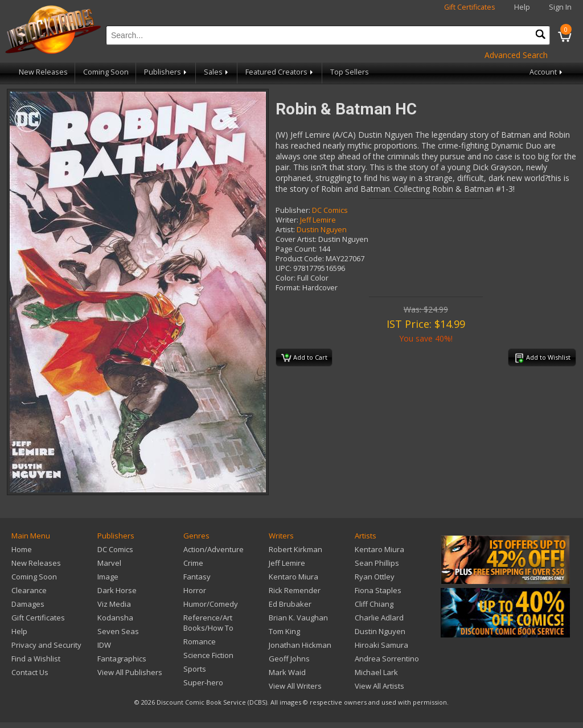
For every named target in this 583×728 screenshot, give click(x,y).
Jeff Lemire (318, 220)
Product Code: (300, 259)
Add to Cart (304, 358)
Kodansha (115, 618)
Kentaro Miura (293, 577)
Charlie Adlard (379, 618)
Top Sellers (350, 72)
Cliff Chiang (374, 604)
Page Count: (296, 249)
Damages (28, 604)
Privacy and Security (46, 645)
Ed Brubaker (290, 604)
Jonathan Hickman (300, 645)
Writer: (287, 220)
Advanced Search (516, 55)
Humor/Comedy (211, 604)
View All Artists (379, 686)
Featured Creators (280, 72)
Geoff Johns (289, 659)
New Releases (43, 72)
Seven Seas (118, 631)
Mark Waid (287, 672)
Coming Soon (106, 72)
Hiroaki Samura (381, 645)
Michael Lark (376, 672)
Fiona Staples (378, 590)
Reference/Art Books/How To (208, 623)
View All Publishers (130, 672)
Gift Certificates (470, 7)
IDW (104, 645)
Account (547, 72)
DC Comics (330, 210)
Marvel (109, 563)
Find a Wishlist (36, 659)
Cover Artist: (296, 239)
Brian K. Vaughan (298, 618)
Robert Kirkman (295, 549)
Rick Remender (295, 590)
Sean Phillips (377, 563)
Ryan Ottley (375, 577)
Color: (286, 278)
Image (108, 577)
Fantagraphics (122, 659)
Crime (193, 563)
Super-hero (203, 682)
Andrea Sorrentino (387, 659)
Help (522, 7)
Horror (195, 590)
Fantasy (197, 577)
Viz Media (114, 604)
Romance (200, 641)
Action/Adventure (214, 549)
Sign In (560, 7)
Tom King (284, 631)
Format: (288, 288)
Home (22, 549)
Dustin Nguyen (322, 230)
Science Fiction (208, 655)
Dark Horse (117, 590)
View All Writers (295, 686)
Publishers (166, 72)
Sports (195, 669)
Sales (217, 72)
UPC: (284, 268)
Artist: (285, 230)
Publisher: (293, 210)
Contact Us (30, 672)
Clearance (29, 590)
